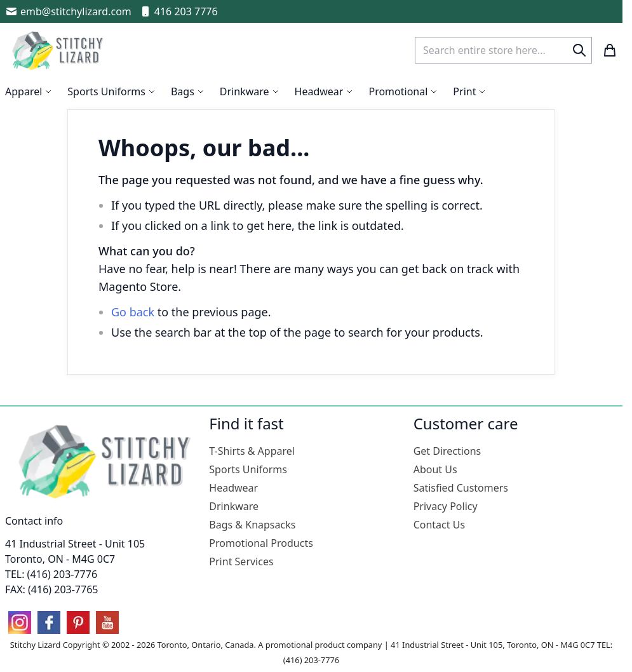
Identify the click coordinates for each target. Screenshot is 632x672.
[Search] (579, 50)
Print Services (241, 561)
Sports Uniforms (248, 469)
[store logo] (59, 50)
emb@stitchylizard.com (68, 11)
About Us (435, 469)
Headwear (233, 488)
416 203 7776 (178, 11)
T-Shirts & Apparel (252, 451)
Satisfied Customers (461, 488)
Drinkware (234, 506)
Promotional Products (261, 543)
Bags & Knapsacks (252, 525)
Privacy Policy (446, 506)
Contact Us (439, 525)
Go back (133, 312)
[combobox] (503, 50)
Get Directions (447, 451)
